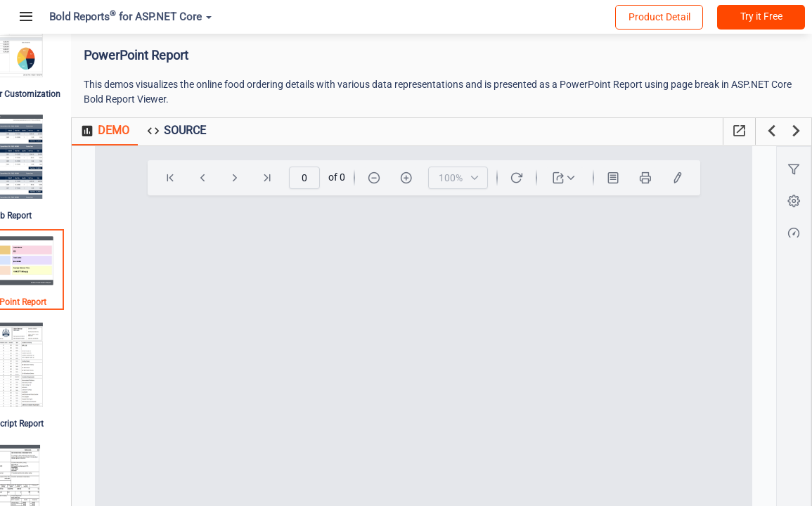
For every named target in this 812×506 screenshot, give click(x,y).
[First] (195, 178)
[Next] (260, 178)
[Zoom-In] (432, 178)
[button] (795, 170)
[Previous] (228, 178)
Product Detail (659, 17)
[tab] (153, 131)
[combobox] (483, 178)
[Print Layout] (638, 178)
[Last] (292, 178)
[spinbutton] (330, 178)
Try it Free (761, 16)
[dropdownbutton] (590, 178)
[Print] (671, 178)
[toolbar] (449, 178)
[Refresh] (542, 178)
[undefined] (703, 178)
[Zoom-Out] (399, 178)
